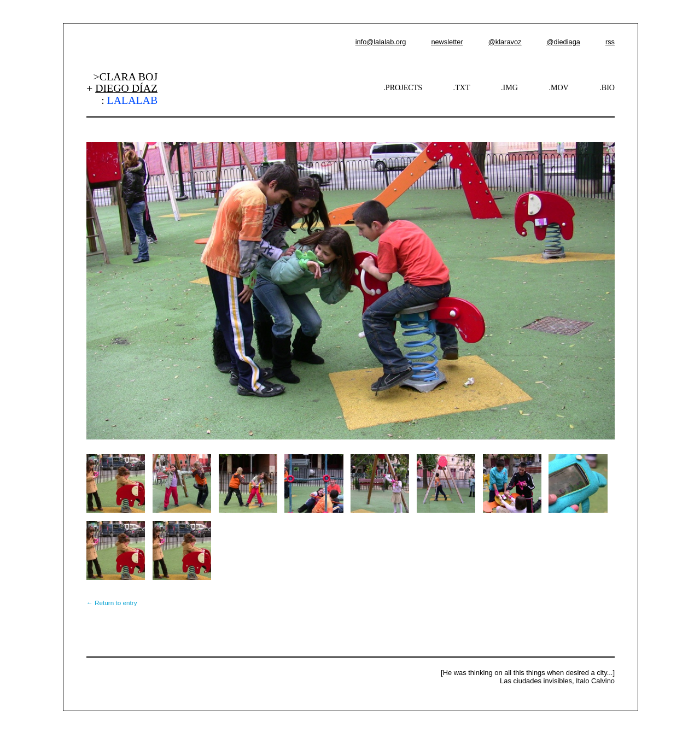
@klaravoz (505, 42)
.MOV (558, 87)
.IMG (509, 87)
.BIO (607, 87)
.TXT (462, 87)
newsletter (447, 42)
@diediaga (563, 42)
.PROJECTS (403, 87)
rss (610, 42)
